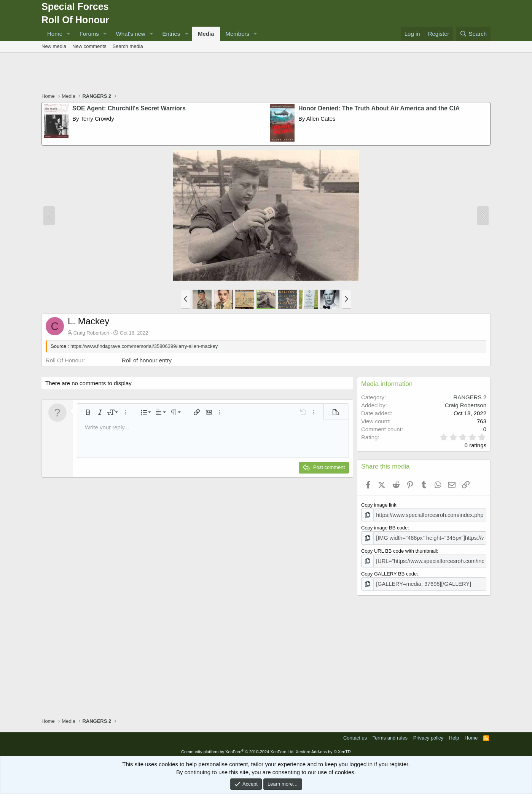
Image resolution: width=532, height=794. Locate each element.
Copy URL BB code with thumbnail (399, 549)
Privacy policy (428, 735)
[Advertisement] (266, 73)
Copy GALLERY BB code (389, 572)
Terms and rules (390, 735)
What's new (131, 34)
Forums (89, 34)
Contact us (355, 735)
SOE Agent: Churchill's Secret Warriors (129, 108)
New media (54, 46)
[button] (68, 34)
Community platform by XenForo (238, 749)
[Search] (473, 34)
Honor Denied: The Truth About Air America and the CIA (379, 108)
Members (238, 34)
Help (454, 735)
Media (206, 34)
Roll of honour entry (147, 360)
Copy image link (379, 505)
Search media (128, 46)
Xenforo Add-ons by (323, 749)
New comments (89, 46)
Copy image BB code (384, 527)
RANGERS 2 (470, 397)
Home (55, 34)
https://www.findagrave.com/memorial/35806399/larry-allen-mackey (144, 346)
